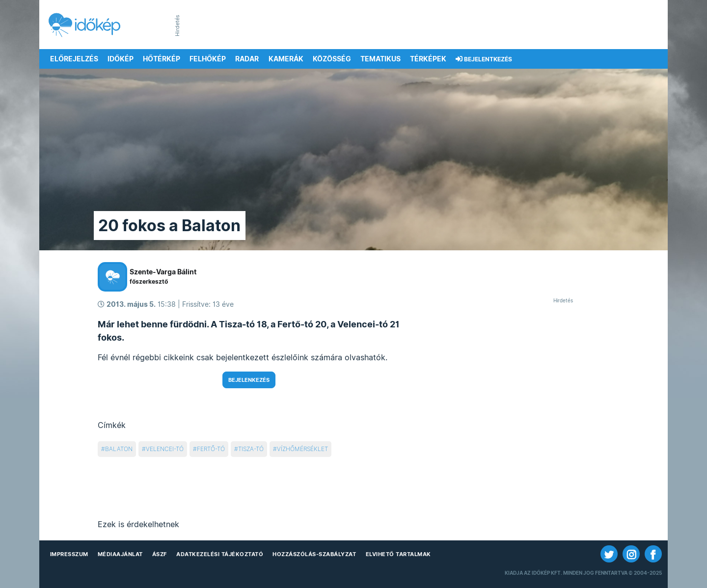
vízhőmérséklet (302, 449)
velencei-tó (165, 449)
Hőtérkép (162, 59)
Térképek (428, 59)
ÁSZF (160, 554)
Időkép (121, 59)
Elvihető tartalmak (398, 554)
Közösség (332, 59)
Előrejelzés (74, 59)
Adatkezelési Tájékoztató (220, 554)
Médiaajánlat (120, 554)
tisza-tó (251, 449)
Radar (247, 59)
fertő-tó (211, 449)
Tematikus (381, 59)
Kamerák (286, 59)
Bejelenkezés (249, 380)
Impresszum (69, 554)
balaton (119, 449)
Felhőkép (208, 59)
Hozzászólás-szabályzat (314, 554)
